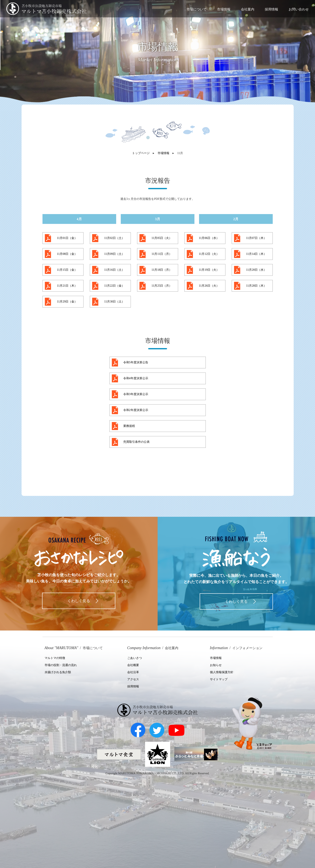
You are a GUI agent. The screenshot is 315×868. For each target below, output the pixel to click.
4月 (79, 219)
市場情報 (224, 9)
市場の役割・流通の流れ (61, 665)
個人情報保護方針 (222, 672)
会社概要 (133, 665)
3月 (158, 219)
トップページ (141, 153)
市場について (197, 9)
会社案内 (248, 9)
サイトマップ (219, 679)
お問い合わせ (299, 9)
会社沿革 (133, 672)
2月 (236, 219)
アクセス (133, 679)
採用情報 (271, 9)
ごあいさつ (135, 658)
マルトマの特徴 (55, 658)
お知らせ (216, 665)
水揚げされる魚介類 (58, 672)
